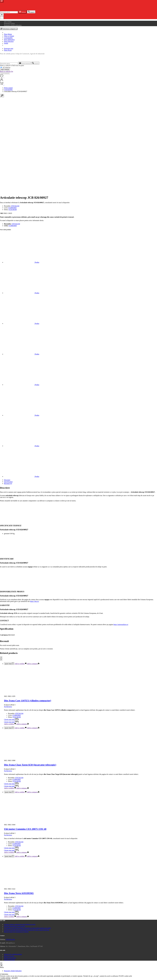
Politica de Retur (9, 869)
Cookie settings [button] (5, 887)
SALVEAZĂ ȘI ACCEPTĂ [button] (9, 961)
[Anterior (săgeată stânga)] (1, 980)
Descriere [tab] (7, 389)
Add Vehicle (4, 969)
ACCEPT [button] (15, 887)
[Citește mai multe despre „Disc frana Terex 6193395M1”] (11, 821)
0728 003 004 (10, 849)
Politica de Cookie (10, 867)
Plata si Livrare (9, 865)
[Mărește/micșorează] (1, 978)
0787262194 (15, 115)
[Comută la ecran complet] (3, 978)
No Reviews (8, 616)
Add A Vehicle (5, 69)
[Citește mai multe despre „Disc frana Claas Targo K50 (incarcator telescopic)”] (11, 693)
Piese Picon (8, 50)
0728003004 (12, 117)
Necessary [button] (3, 909)
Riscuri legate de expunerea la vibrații (16, 841)
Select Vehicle (11, 971)
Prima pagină (8, 88)
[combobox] (9, 12)
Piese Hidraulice (9, 40)
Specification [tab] (8, 391)
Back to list (4, 975)
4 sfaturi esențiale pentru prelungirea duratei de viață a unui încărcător (27, 839)
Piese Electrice (9, 41)
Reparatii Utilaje (9, 23)
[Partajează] (5, 978)
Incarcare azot (9, 48)
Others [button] (2, 955)
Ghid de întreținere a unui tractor (15, 835)
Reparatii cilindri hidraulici (13, 25)
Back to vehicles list (7, 71)
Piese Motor (8, 34)
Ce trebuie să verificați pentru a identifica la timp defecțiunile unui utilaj (27, 837)
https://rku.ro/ (35, 510)
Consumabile (8, 38)
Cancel (3, 971)
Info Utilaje (8, 22)
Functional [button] (3, 932)
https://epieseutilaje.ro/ (121, 534)
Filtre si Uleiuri (9, 36)
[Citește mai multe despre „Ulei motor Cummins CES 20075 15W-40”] (11, 757)
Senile (6, 43)
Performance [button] (4, 938)
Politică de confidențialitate (13, 863)
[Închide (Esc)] (7, 978)
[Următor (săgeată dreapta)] (3, 980)
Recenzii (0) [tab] (8, 393)
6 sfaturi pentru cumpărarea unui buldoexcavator (20, 834)
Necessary (6, 911)
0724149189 (13, 119)
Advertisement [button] (5, 949)
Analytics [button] (3, 944)
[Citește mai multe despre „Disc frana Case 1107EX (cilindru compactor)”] (11, 629)
